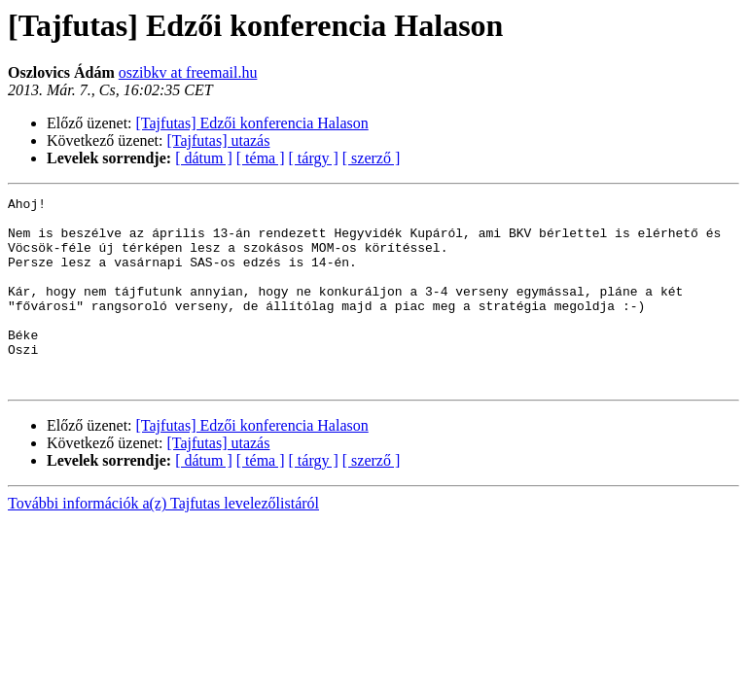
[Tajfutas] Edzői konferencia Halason (252, 123)
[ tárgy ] (314, 158)
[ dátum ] (204, 158)
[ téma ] (261, 158)
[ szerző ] (372, 158)
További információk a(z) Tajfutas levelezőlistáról (163, 541)
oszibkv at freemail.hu (188, 72)
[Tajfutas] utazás (219, 140)
